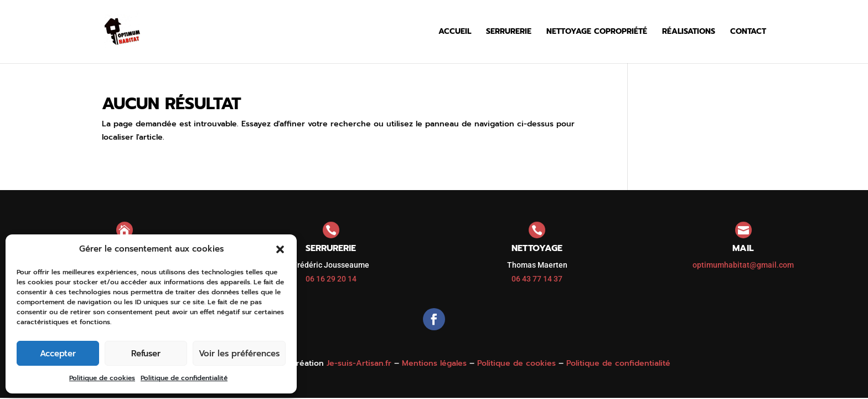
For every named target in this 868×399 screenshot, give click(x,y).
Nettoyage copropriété (597, 32)
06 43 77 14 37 (537, 279)
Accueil (455, 32)
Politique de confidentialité (184, 378)
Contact (748, 32)
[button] (280, 249)
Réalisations (689, 32)
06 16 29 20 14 (331, 279)
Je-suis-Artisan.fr (359, 363)
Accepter (58, 354)
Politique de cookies (102, 378)
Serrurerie (509, 32)
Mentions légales (434, 363)
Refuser (146, 354)
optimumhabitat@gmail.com (743, 265)
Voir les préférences (239, 354)
